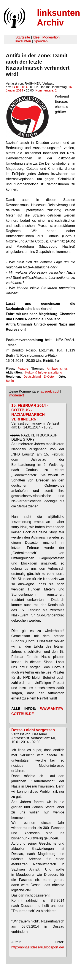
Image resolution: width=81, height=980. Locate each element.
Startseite (23, 37)
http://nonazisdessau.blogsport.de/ (38, 947)
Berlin (10, 381)
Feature (23, 369)
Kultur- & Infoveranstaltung (44, 372)
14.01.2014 (20, 87)
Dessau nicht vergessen (33, 730)
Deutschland (32, 377)
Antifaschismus (57, 369)
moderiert (17, 395)
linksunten (23, 41)
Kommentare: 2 (46, 90)
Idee (36, 37)
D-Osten (50, 377)
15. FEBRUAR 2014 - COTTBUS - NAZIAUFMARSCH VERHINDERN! (30, 412)
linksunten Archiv (59, 18)
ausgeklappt (50, 391)
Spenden (41, 41)
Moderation (51, 37)
